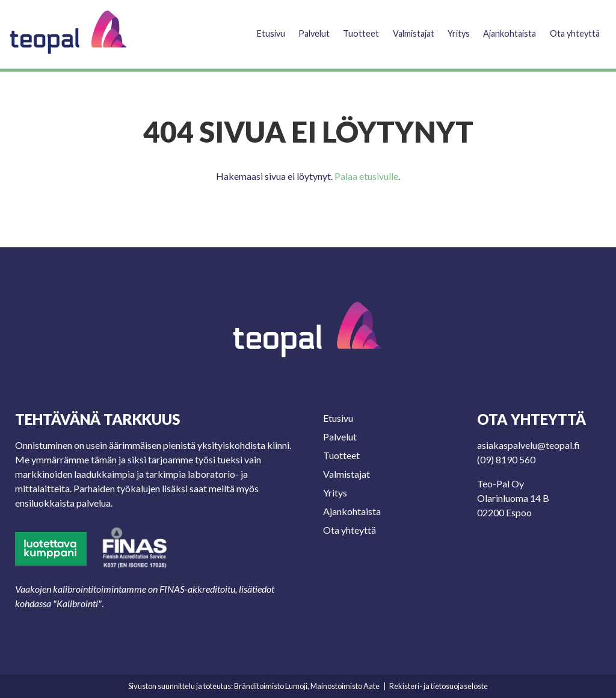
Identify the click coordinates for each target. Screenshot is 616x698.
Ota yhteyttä (573, 28)
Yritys (450, 28)
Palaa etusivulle (366, 176)
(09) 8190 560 (506, 459)
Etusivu (252, 28)
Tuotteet (346, 28)
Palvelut (297, 28)
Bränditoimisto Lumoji (271, 686)
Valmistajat (401, 28)
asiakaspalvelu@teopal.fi (528, 445)
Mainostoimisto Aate (345, 686)
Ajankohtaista (504, 28)
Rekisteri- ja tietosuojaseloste (439, 686)
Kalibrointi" (79, 603)
